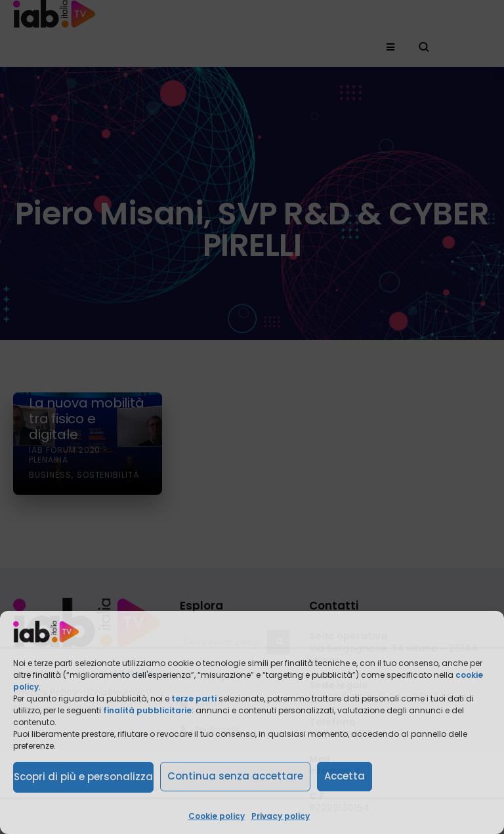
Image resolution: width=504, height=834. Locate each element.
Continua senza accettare (235, 776)
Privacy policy (281, 816)
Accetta (345, 776)
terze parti (194, 698)
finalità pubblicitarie (147, 710)
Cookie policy (217, 816)
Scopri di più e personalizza (83, 777)
